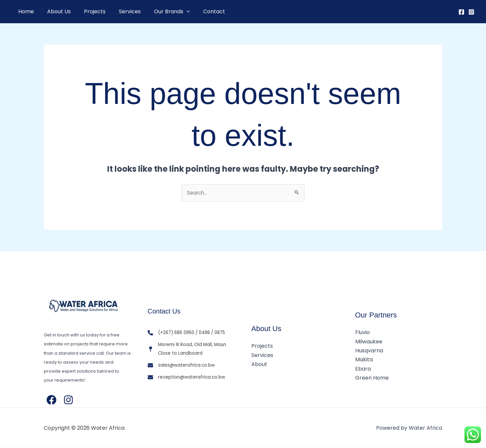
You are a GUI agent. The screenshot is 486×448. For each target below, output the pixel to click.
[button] (175, 12)
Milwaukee (369, 342)
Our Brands (160, 12)
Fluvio (363, 333)
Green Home (372, 378)
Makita (364, 360)
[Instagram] (471, 12)
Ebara (363, 369)
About (259, 364)
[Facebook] (461, 12)
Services (121, 11)
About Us (55, 11)
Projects (88, 11)
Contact (200, 11)
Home (25, 11)
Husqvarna (369, 351)
